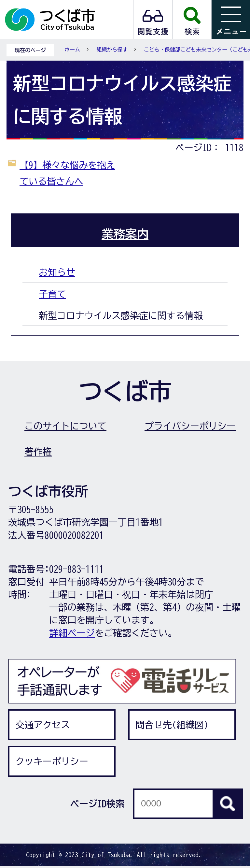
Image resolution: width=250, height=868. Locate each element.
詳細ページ (72, 633)
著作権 (38, 452)
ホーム (72, 50)
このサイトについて (65, 426)
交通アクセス (43, 725)
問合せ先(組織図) (172, 725)
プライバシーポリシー (190, 426)
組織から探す (112, 50)
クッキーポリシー (52, 761)
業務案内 (125, 234)
